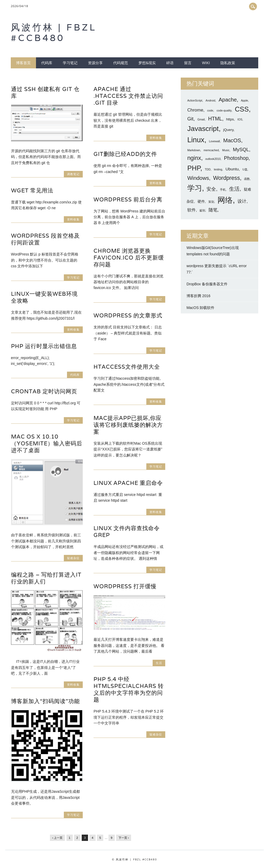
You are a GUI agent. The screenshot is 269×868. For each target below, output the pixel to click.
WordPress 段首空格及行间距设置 (45, 239)
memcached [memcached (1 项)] (211, 150)
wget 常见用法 (32, 191)
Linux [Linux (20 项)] (196, 140)
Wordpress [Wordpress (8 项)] (226, 178)
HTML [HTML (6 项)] (215, 119)
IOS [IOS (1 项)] (240, 119)
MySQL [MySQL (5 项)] (241, 149)
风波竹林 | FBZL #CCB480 (54, 32)
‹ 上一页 (58, 838)
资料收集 (156, 138)
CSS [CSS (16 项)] (242, 109)
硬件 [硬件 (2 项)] (201, 202)
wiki (206, 63)
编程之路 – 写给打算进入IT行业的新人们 (46, 578)
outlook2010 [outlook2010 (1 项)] (213, 159)
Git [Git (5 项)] (190, 119)
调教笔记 (73, 174)
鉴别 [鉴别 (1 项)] (202, 210)
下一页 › (124, 838)
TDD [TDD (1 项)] (208, 169)
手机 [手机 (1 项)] (223, 190)
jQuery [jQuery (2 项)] (228, 130)
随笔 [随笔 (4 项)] (213, 210)
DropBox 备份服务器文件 (207, 284)
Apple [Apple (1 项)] (244, 100)
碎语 (170, 63)
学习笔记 (70, 63)
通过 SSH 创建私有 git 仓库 (45, 92)
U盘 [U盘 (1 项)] (245, 169)
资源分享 (95, 63)
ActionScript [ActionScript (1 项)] (195, 100)
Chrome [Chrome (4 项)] (195, 110)
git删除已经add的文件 (125, 154)
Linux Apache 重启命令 (128, 483)
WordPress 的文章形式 (128, 315)
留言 (188, 63)
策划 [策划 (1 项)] (211, 202)
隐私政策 (228, 63)
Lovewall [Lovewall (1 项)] (214, 141)
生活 (159, 663)
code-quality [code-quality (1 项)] (224, 110)
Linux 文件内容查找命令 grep (127, 532)
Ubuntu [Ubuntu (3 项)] (232, 169)
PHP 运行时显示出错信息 (44, 346)
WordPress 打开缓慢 (125, 586)
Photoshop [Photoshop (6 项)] (236, 158)
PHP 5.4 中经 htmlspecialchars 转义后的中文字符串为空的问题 (129, 689)
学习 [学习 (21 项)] (195, 188)
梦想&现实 (147, 63)
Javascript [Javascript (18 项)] (203, 129)
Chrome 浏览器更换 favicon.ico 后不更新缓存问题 (129, 258)
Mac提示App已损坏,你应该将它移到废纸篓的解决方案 (128, 425)
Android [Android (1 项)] (211, 100)
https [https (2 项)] (230, 119)
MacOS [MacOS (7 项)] (232, 140)
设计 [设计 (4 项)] (242, 201)
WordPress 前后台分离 (128, 199)
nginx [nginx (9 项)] (194, 158)
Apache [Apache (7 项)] (228, 100)
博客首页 (23, 63)
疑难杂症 (73, 558)
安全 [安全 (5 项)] (211, 189)
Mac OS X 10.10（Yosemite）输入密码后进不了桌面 (47, 443)
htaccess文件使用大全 (127, 367)
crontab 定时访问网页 (44, 391)
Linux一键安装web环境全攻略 (44, 297)
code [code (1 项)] (210, 110)
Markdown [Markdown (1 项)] (194, 150)
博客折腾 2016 (198, 296)
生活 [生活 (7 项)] (234, 189)
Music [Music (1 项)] (226, 150)
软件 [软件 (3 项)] (192, 210)
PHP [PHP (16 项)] (194, 168)
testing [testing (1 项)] (218, 169)
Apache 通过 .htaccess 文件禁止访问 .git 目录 (128, 96)
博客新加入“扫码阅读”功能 (45, 701)
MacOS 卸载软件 (201, 308)
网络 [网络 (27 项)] (225, 200)
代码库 (47, 63)
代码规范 (121, 63)
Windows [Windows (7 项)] (198, 178)
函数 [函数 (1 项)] (247, 179)
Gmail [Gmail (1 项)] (201, 119)
